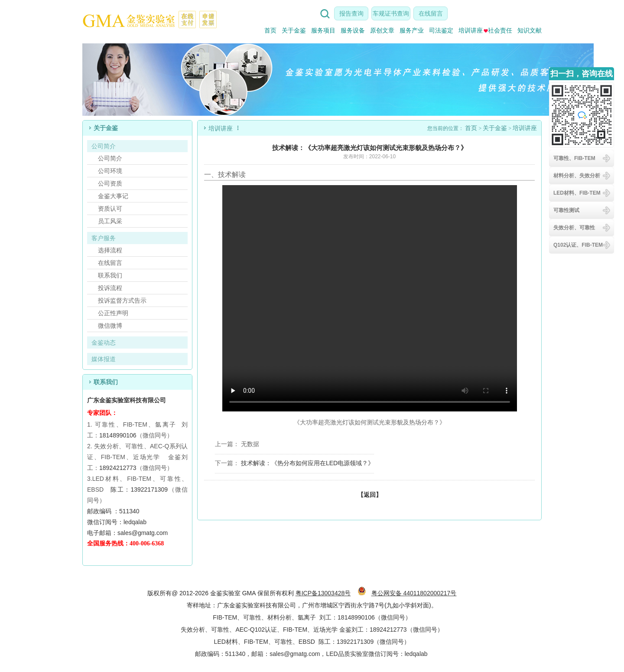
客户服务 (104, 238)
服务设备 (353, 30)
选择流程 (110, 250)
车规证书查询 (391, 13)
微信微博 (110, 326)
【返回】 (370, 495)
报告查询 (351, 13)
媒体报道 (104, 359)
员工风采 (110, 221)
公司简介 (104, 146)
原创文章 (382, 30)
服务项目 (323, 30)
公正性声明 (113, 313)
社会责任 (498, 30)
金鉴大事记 (113, 196)
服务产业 (412, 30)
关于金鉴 (294, 30)
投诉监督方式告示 (122, 300)
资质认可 (110, 209)
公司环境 (110, 171)
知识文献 (530, 30)
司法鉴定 (441, 30)
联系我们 (110, 275)
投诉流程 (110, 288)
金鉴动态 (104, 343)
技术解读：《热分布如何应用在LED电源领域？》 (307, 463)
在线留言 (431, 13)
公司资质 (110, 183)
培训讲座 (471, 30)
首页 (270, 30)
